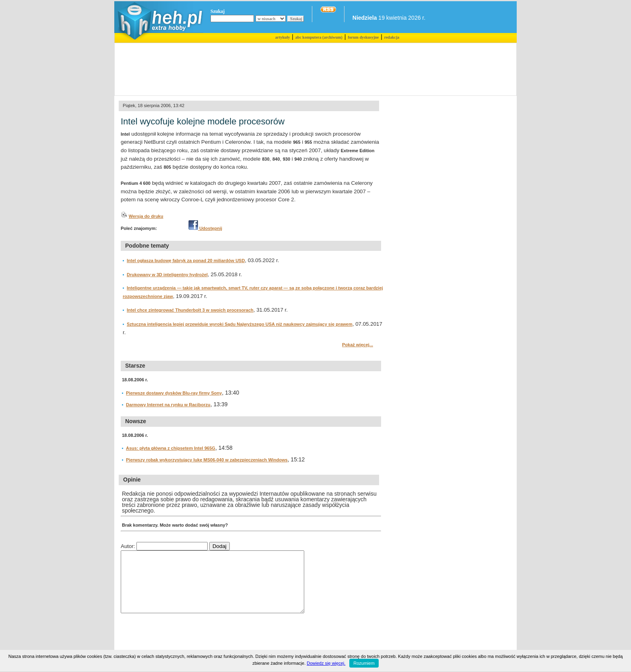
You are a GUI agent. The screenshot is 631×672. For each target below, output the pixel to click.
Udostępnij (205, 228)
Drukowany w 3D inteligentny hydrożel (167, 275)
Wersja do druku (146, 216)
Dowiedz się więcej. (326, 663)
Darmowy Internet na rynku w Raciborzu (168, 405)
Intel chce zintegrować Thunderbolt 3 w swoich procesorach (190, 310)
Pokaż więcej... (358, 345)
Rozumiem (364, 663)
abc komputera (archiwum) (319, 37)
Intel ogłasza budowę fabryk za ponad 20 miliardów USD (186, 261)
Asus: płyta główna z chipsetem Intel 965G (171, 448)
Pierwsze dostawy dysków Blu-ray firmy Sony (174, 393)
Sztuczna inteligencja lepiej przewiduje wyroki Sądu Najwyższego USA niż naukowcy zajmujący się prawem (240, 324)
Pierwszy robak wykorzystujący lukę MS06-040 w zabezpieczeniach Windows (207, 460)
